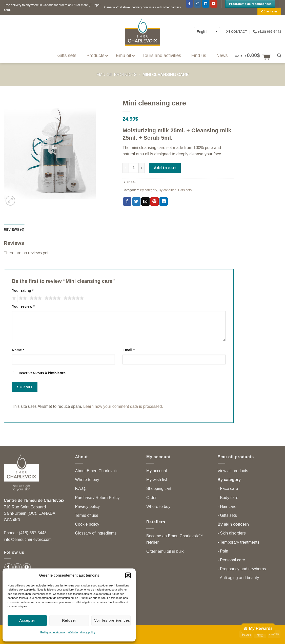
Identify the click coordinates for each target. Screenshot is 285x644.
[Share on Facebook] (127, 201)
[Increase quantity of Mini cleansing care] (142, 168)
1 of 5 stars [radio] (13, 298)
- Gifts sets (227, 515)
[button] (128, 575)
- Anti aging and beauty (238, 578)
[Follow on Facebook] (189, 4)
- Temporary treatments (239, 542)
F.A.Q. (81, 489)
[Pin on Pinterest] (155, 201)
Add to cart (165, 168)
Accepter (27, 620)
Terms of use (87, 515)
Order (151, 498)
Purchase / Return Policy (97, 498)
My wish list (157, 480)
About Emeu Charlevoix (96, 471)
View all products (233, 471)
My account (157, 471)
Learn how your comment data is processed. (123, 406)
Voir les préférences (112, 620)
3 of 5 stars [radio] (35, 298)
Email (129, 350)
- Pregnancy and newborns (242, 569)
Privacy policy (88, 507)
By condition (168, 190)
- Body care (228, 498)
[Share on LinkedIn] (164, 201)
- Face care (228, 489)
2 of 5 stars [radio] (22, 298)
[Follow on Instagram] (198, 4)
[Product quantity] (134, 168)
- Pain (223, 551)
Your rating (23, 290)
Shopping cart (159, 489)
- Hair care (227, 507)
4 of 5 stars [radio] (52, 298)
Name (18, 350)
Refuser (69, 620)
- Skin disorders (232, 533)
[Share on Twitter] (136, 201)
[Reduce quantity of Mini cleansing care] (126, 168)
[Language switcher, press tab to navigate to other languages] (207, 32)
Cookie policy (87, 524)
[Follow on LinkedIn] (206, 4)
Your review (23, 306)
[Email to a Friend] (145, 201)
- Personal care (231, 560)
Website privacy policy (82, 632)
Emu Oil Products (117, 75)
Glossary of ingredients (96, 533)
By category (148, 190)
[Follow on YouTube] (214, 4)
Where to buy (87, 480)
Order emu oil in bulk (165, 551)
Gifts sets (185, 190)
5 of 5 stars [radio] (73, 298)
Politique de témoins (53, 632)
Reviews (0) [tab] (14, 229)
